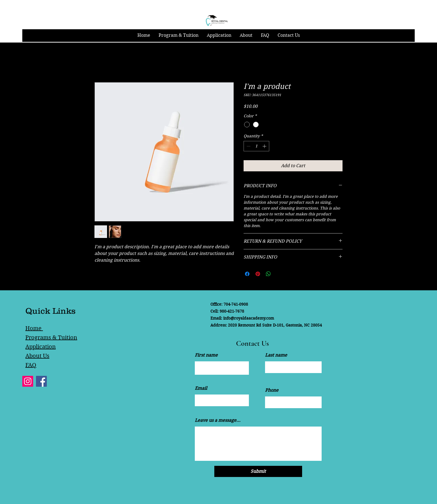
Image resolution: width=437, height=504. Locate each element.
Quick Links (50, 311)
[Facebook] (41, 381)
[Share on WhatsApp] (268, 274)
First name (206, 355)
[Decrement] (248, 146)
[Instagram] (28, 381)
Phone (272, 390)
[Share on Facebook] (247, 274)
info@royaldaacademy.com (249, 318)
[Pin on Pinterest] (258, 274)
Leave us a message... (218, 420)
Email (201, 388)
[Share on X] (279, 274)
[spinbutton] (256, 146)
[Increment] (265, 146)
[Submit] (258, 471)
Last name (276, 355)
